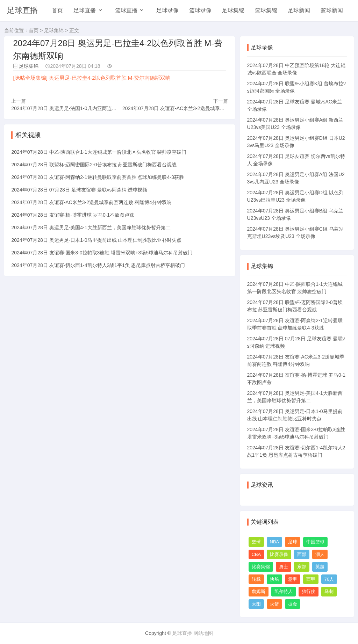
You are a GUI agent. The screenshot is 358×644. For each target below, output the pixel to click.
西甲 (311, 579)
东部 (302, 567)
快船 (274, 579)
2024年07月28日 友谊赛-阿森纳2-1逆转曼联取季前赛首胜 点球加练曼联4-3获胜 (97, 177)
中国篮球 (315, 542)
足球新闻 (299, 10)
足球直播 (22, 10)
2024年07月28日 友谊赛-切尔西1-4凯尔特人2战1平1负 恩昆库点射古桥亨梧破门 (98, 265)
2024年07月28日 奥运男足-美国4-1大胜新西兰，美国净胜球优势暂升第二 (91, 227)
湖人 (320, 554)
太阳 (256, 604)
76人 (329, 579)
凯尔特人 (284, 591)
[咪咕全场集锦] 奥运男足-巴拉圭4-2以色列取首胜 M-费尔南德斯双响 (92, 78)
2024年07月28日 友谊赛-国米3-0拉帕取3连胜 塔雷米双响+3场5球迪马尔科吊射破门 (102, 253)
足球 (293, 542)
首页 (57, 10)
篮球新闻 (332, 10)
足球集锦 (233, 10)
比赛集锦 (261, 567)
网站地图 (203, 633)
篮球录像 (200, 10)
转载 (256, 579)
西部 (302, 554)
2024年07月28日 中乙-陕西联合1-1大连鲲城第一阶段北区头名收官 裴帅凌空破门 (99, 152)
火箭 (274, 604)
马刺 (329, 591)
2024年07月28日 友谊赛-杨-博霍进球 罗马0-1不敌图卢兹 (73, 215)
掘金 (293, 604)
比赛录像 (279, 554)
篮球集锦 (266, 10)
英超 (320, 567)
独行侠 (309, 591)
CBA (256, 554)
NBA (275, 542)
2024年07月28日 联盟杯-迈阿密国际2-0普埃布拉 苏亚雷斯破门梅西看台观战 (94, 165)
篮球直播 (126, 10)
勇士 (284, 567)
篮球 (256, 542)
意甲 (293, 579)
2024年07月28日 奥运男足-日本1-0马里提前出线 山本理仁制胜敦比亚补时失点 (96, 240)
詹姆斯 (259, 591)
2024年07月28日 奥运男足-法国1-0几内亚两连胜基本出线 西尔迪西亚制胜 (91, 108)
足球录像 (167, 10)
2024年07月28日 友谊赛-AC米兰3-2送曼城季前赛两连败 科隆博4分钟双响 (202, 108)
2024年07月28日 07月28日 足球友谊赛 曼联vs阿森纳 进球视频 (79, 190)
